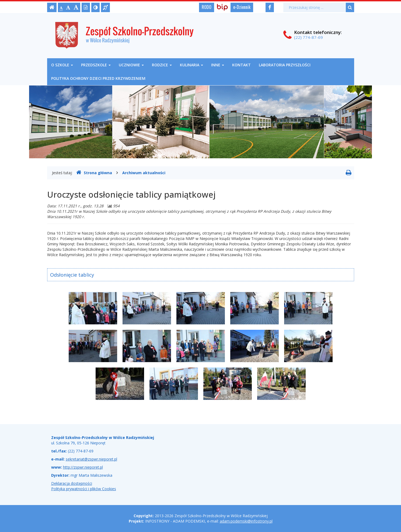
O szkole (62, 65)
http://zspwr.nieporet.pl (83, 467)
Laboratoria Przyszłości (285, 65)
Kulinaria (191, 65)
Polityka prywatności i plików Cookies (84, 489)
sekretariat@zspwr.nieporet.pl (91, 459)
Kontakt (241, 65)
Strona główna (94, 173)
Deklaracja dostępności (72, 483)
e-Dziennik (242, 7)
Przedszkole (96, 65)
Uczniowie (131, 65)
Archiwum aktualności (144, 173)
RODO (207, 7)
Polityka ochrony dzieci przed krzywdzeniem (98, 78)
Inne (218, 65)
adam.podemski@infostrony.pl (246, 521)
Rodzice (162, 65)
